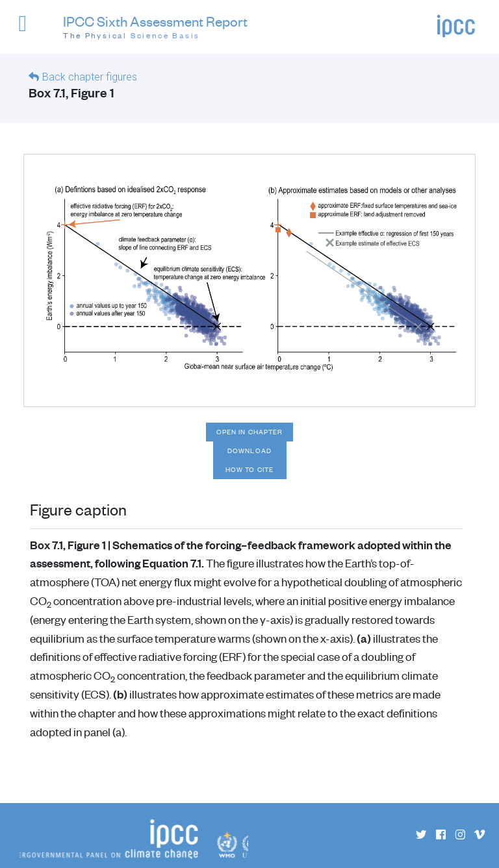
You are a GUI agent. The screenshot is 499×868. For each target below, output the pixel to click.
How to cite (249, 469)
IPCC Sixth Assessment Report (155, 28)
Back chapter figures (90, 77)
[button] (28, 30)
